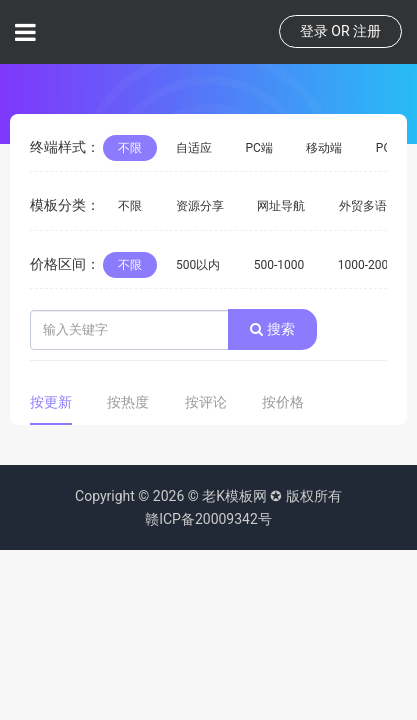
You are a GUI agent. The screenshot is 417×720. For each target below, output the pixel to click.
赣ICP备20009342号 (208, 519)
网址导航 (281, 206)
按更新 (51, 402)
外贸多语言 (369, 206)
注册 (367, 31)
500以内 (198, 265)
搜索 (272, 329)
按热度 (128, 402)
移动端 (324, 148)
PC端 (258, 148)
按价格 (283, 402)
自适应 (194, 148)
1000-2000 (366, 265)
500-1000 (279, 265)
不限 (130, 148)
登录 (314, 31)
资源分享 (200, 206)
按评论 (206, 402)
